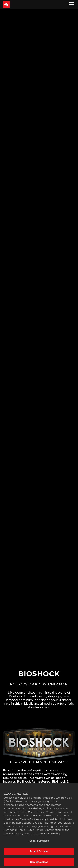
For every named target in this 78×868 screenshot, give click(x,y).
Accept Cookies (39, 854)
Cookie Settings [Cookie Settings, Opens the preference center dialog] (39, 844)
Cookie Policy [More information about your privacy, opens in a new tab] (52, 836)
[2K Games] (6, 4)
